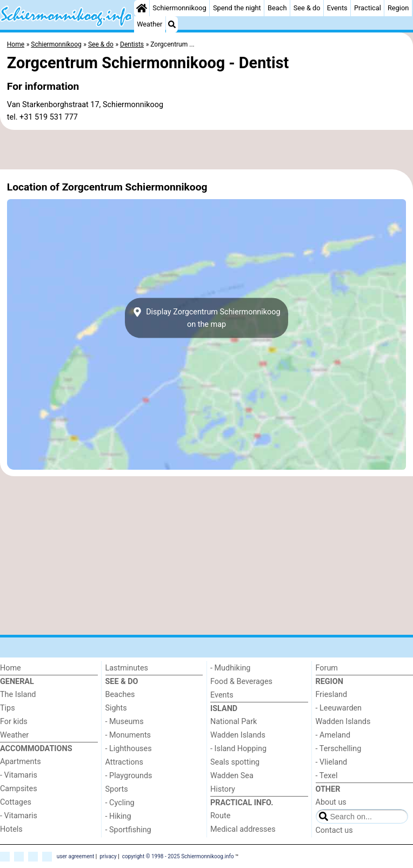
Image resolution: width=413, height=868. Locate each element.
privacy (108, 856)
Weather (149, 24)
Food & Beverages (241, 682)
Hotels (11, 829)
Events (337, 8)
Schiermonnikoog (179, 8)
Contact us (334, 830)
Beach (277, 8)
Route (220, 816)
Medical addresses (243, 829)
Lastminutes (127, 668)
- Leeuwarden (339, 708)
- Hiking (118, 816)
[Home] (142, 8)
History (223, 789)
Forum (327, 668)
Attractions (124, 762)
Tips (8, 708)
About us (331, 802)
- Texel (327, 776)
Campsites (19, 789)
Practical (368, 8)
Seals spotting (235, 762)
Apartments (21, 762)
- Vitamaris (19, 775)
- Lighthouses (129, 749)
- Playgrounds (129, 776)
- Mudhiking (230, 668)
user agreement (76, 856)
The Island (18, 695)
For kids (14, 722)
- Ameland (333, 735)
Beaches (120, 695)
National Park (234, 722)
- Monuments (128, 735)
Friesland (332, 695)
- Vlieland (332, 762)
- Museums (125, 722)
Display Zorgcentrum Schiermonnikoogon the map (206, 318)
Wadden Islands (238, 735)
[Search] (172, 24)
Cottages (16, 802)
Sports (117, 789)
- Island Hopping (238, 749)
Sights (116, 708)
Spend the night (237, 8)
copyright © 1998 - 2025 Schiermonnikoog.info (178, 856)
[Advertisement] (206, 150)
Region (398, 8)
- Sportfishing (128, 830)
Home (11, 668)
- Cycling (120, 803)
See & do (307, 8)
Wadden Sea (232, 776)
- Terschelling (339, 749)
